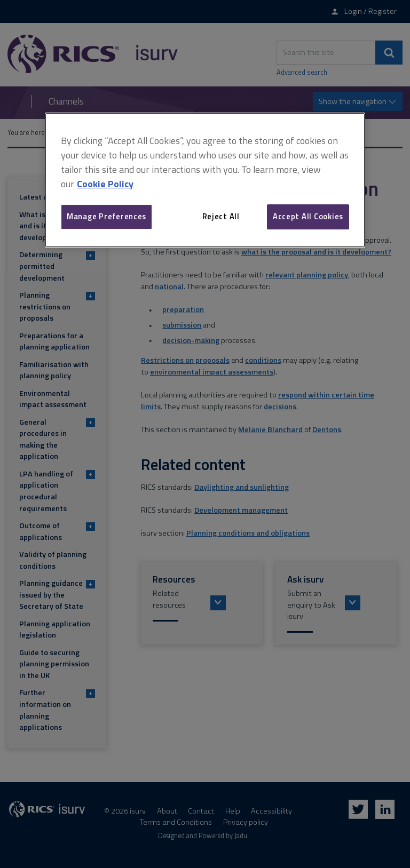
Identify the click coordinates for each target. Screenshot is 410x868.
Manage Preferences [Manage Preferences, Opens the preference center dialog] (107, 216)
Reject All (221, 216)
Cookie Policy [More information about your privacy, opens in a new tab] (105, 184)
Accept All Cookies (308, 216)
